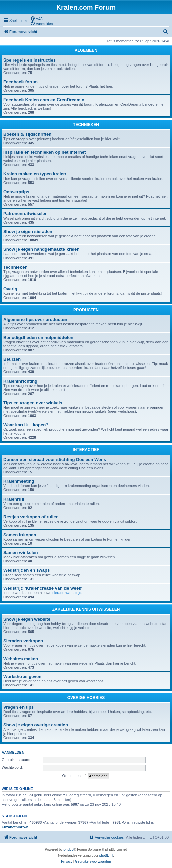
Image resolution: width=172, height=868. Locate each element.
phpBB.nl (106, 855)
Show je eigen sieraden (28, 231)
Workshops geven (22, 677)
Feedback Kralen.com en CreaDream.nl (45, 100)
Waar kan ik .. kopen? (26, 425)
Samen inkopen (20, 535)
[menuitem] (36, 18)
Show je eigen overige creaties (36, 725)
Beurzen (12, 359)
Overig (10, 289)
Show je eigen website (27, 619)
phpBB (69, 849)
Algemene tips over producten (35, 320)
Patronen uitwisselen (26, 214)
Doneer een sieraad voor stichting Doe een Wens (55, 459)
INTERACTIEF (86, 450)
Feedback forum (20, 82)
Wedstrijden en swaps (27, 570)
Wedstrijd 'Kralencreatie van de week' (43, 588)
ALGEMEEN (86, 50)
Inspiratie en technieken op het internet (45, 152)
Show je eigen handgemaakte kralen (41, 249)
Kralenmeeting (19, 481)
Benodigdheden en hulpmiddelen (38, 337)
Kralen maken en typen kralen (35, 174)
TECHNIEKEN (86, 125)
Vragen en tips (18, 707)
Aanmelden (13, 752)
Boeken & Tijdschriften (27, 134)
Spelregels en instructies (30, 60)
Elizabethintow (15, 827)
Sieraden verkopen (23, 641)
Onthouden (74, 776)
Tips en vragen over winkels (33, 403)
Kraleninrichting (20, 381)
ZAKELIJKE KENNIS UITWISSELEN (86, 609)
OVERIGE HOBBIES (86, 698)
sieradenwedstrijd (67, 593)
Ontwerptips (16, 192)
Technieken (15, 267)
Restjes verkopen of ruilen (31, 517)
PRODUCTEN (86, 310)
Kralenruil (14, 499)
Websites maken (21, 659)
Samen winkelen (21, 553)
